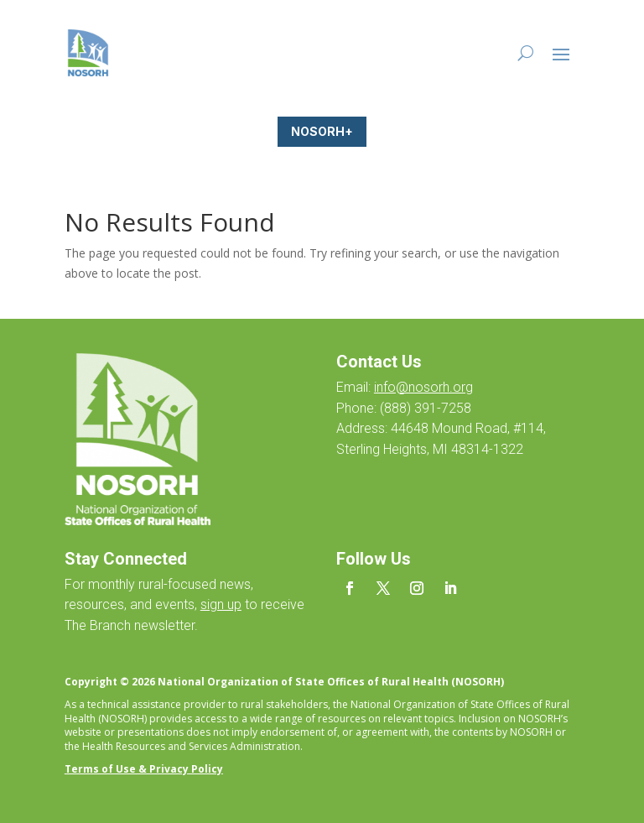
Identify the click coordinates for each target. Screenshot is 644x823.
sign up (221, 604)
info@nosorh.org (423, 387)
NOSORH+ (322, 131)
